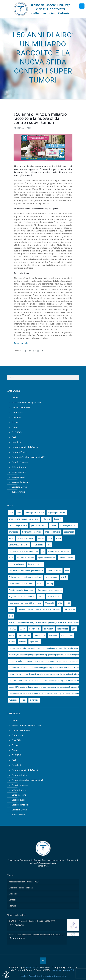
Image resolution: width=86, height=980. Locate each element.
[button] (6, 975)
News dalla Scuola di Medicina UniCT (28, 457)
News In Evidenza (20, 462)
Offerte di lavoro (19, 467)
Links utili (13, 894)
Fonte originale (21, 343)
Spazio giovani (18, 477)
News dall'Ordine (20, 452)
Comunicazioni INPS (21, 408)
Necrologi (16, 442)
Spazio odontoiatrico (21, 482)
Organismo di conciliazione (21, 888)
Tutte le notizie (18, 492)
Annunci (16, 398)
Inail (14, 437)
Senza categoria (19, 472)
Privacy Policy (57, 970)
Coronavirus (17, 413)
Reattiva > (31, 968)
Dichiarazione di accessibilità (54, 976)
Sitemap (12, 906)
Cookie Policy (70, 970)
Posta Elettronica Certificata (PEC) (24, 882)
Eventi (15, 428)
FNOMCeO (17, 433)
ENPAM (15, 423)
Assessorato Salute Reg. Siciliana (26, 403)
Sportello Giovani (20, 487)
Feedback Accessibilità (30, 976)
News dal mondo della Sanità (25, 447)
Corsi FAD (16, 418)
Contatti (12, 900)
